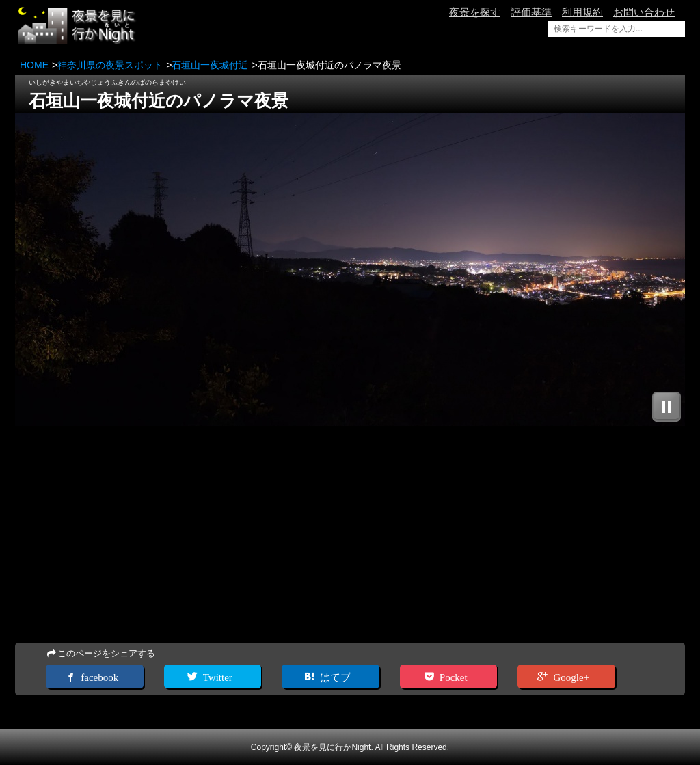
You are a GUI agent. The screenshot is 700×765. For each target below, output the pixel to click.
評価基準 (531, 12)
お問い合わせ (644, 12)
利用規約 (582, 12)
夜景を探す (475, 12)
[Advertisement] (350, 535)
